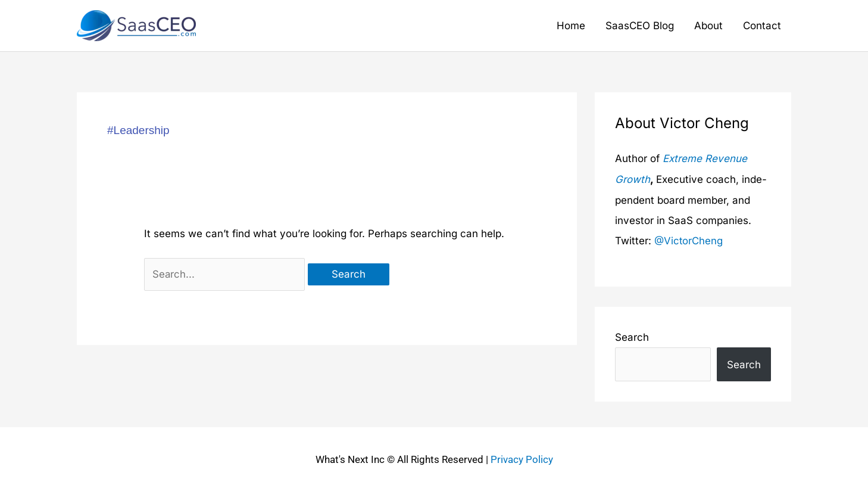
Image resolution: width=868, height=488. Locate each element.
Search (632, 336)
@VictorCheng (689, 240)
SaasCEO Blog (640, 26)
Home (571, 26)
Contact (762, 26)
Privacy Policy (522, 458)
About (708, 26)
